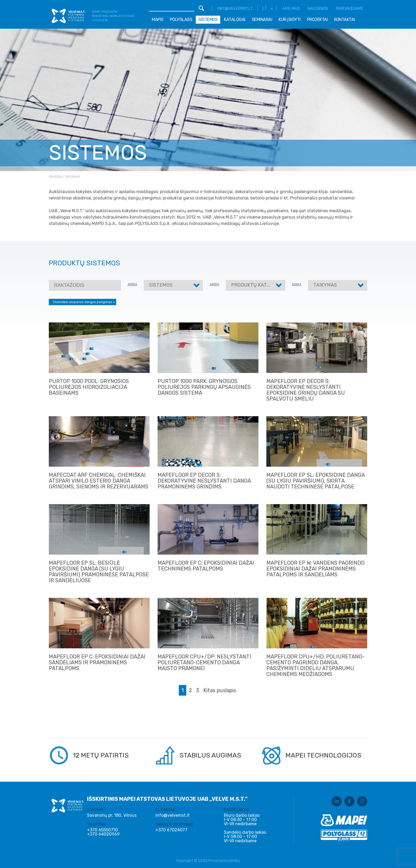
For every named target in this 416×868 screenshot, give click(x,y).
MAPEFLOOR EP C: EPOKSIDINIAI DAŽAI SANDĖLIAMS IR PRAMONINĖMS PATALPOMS (97, 662)
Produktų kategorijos (260, 285)
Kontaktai (344, 20)
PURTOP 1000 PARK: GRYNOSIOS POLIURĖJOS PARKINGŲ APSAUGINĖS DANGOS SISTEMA (204, 387)
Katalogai (235, 20)
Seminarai (262, 20)
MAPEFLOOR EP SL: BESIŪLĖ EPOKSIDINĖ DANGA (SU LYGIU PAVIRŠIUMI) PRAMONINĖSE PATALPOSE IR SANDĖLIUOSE (99, 572)
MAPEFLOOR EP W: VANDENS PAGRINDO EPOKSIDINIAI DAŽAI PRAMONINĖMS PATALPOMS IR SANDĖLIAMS (315, 569)
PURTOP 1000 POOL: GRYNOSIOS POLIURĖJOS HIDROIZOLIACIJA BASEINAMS (89, 387)
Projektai (317, 20)
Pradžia (55, 177)
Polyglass (181, 20)
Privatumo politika (224, 861)
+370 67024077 (171, 830)
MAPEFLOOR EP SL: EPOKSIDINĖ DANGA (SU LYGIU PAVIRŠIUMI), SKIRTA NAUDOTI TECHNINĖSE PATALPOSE (315, 481)
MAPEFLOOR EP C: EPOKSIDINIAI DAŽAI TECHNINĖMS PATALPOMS (206, 566)
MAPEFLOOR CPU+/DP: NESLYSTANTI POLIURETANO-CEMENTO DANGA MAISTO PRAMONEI (204, 662)
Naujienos (318, 8)
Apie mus (291, 8)
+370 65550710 (102, 830)
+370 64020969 (103, 834)
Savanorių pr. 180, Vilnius (112, 815)
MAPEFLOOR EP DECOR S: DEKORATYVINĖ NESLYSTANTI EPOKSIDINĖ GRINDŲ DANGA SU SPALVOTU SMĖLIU (306, 390)
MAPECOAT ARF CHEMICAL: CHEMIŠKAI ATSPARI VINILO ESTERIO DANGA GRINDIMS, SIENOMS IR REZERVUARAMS (99, 481)
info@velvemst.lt (235, 8)
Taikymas (325, 285)
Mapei (158, 20)
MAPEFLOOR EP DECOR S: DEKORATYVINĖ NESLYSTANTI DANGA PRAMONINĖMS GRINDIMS (204, 481)
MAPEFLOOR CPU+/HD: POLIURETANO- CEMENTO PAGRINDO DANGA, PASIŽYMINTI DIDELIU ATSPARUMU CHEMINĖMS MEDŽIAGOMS (315, 665)
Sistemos (208, 20)
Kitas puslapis (220, 690)
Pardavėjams (349, 8)
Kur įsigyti (290, 20)
